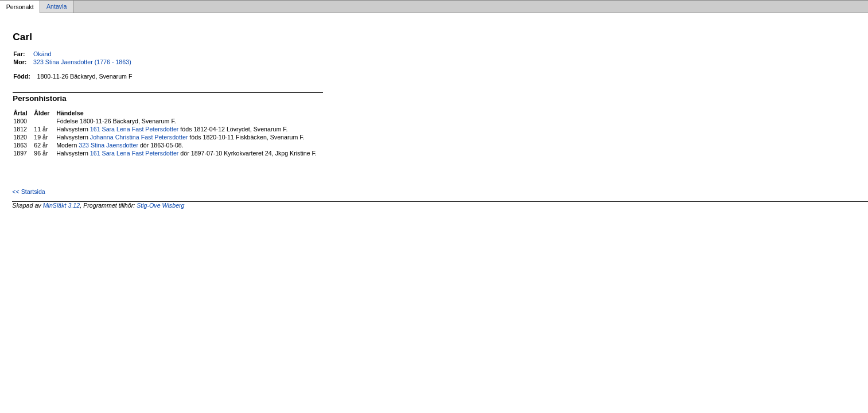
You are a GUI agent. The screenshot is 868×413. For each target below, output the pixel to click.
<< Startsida (28, 192)
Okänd (42, 54)
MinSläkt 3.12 (62, 205)
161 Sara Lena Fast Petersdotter (135, 129)
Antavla (57, 7)
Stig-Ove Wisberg (160, 205)
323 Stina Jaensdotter (108, 145)
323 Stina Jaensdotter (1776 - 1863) (82, 62)
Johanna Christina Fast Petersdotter (139, 137)
